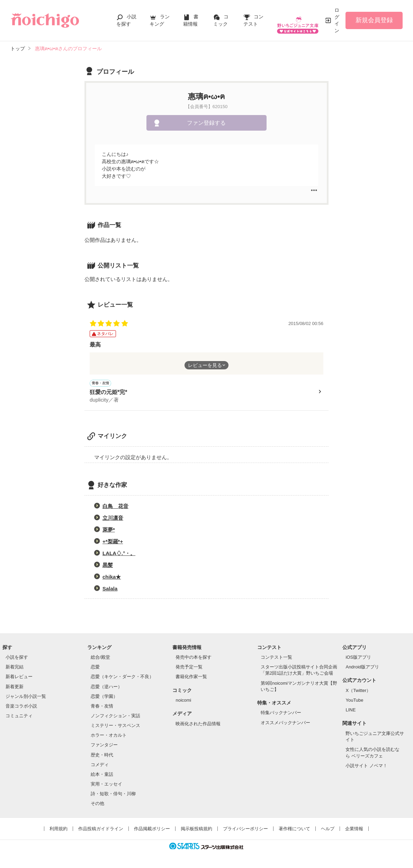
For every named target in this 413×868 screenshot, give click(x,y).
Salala (110, 590)
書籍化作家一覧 (191, 678)
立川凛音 (113, 519)
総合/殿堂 (100, 658)
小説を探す (17, 658)
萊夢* (109, 531)
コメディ (100, 766)
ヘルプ (328, 830)
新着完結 (15, 668)
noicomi (183, 701)
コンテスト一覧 (276, 658)
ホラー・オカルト (109, 736)
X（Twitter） (358, 691)
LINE (351, 711)
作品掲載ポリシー (152, 830)
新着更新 (15, 688)
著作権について (294, 830)
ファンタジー (104, 746)
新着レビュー (19, 678)
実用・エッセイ (106, 785)
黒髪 (108, 566)
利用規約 (59, 830)
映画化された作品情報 (198, 725)
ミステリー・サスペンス (115, 726)
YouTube (354, 701)
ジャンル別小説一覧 (26, 697)
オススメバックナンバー (285, 724)
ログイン (337, 20)
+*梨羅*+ (113, 542)
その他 (97, 804)
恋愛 (95, 668)
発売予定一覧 (189, 668)
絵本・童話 (102, 775)
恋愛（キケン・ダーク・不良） (122, 678)
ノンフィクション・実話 (115, 717)
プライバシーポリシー (245, 830)
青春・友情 (102, 707)
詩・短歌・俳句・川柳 (113, 795)
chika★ (112, 578)
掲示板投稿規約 (196, 830)
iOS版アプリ (358, 658)
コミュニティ (19, 717)
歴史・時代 (102, 756)
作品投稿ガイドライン (101, 830)
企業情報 (354, 830)
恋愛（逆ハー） (106, 688)
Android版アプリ (362, 668)
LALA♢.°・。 (119, 554)
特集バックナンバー (281, 714)
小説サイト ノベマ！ (366, 767)
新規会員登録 (374, 20)
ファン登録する (206, 123)
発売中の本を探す (194, 658)
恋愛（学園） (104, 697)
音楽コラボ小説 (21, 707)
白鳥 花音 (115, 507)
